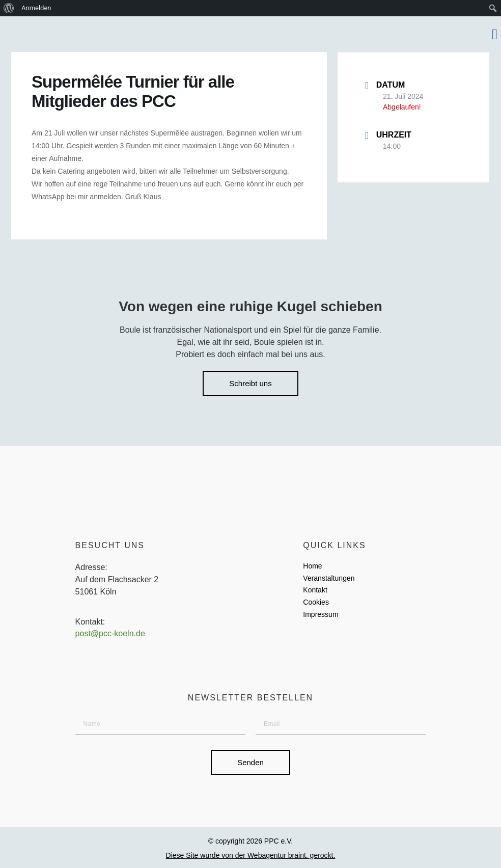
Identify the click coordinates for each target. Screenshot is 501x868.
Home (312, 566)
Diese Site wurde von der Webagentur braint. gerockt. (251, 855)
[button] (495, 34)
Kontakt (315, 590)
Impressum (321, 614)
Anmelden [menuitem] (36, 8)
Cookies (316, 602)
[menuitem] (9, 8)
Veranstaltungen (329, 578)
